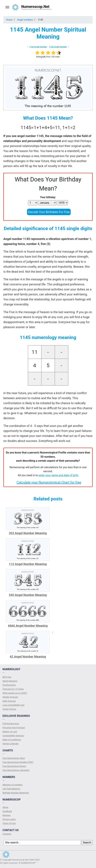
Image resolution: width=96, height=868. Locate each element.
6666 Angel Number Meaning (28, 626)
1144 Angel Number (38, 47)
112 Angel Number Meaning (28, 564)
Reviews (7, 815)
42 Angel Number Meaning (28, 657)
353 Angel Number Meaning (28, 533)
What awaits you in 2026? (15, 693)
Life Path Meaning (11, 789)
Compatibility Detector (13, 736)
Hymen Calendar (11, 744)
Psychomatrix (9, 685)
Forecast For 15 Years (13, 689)
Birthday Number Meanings (16, 793)
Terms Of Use (9, 823)
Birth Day (7, 677)
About (5, 807)
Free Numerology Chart (14, 758)
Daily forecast (9, 701)
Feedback (7, 811)
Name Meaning (10, 681)
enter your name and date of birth (59, 475)
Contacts (7, 834)
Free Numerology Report (14, 766)
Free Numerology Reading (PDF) (18, 762)
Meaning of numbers (13, 785)
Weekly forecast (10, 697)
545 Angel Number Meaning (28, 595)
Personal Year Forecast (14, 728)
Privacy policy (9, 819)
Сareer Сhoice (9, 709)
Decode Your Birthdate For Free (49, 212)
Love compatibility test (13, 705)
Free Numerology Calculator (16, 770)
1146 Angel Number (58, 47)
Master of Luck (10, 732)
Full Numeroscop (11, 724)
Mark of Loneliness (12, 740)
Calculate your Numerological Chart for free (49, 482)
